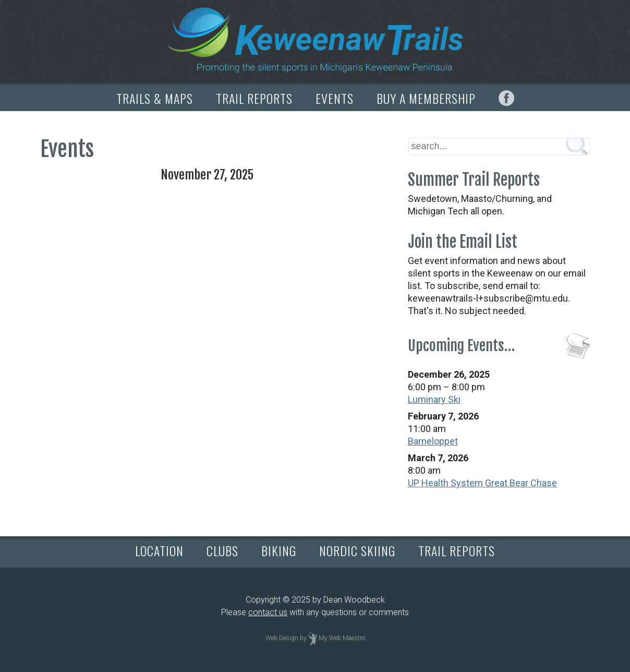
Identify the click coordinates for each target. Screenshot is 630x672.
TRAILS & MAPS (155, 98)
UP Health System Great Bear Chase (482, 483)
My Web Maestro (342, 638)
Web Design (282, 638)
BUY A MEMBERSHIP (426, 98)
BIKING (279, 550)
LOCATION (159, 550)
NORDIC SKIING (357, 550)
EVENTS (335, 98)
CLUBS (222, 550)
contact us (268, 612)
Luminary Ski (434, 399)
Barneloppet (433, 441)
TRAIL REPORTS (254, 98)
